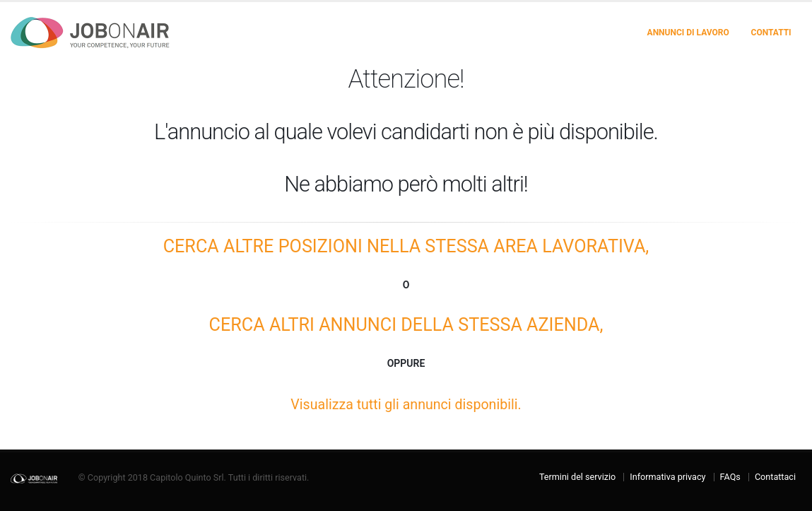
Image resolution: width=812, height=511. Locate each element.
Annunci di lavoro (688, 33)
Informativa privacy (667, 477)
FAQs (730, 477)
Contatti (771, 33)
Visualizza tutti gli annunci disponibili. (406, 405)
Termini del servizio (577, 477)
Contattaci (775, 477)
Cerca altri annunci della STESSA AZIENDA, (406, 325)
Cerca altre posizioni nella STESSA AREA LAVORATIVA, (406, 246)
